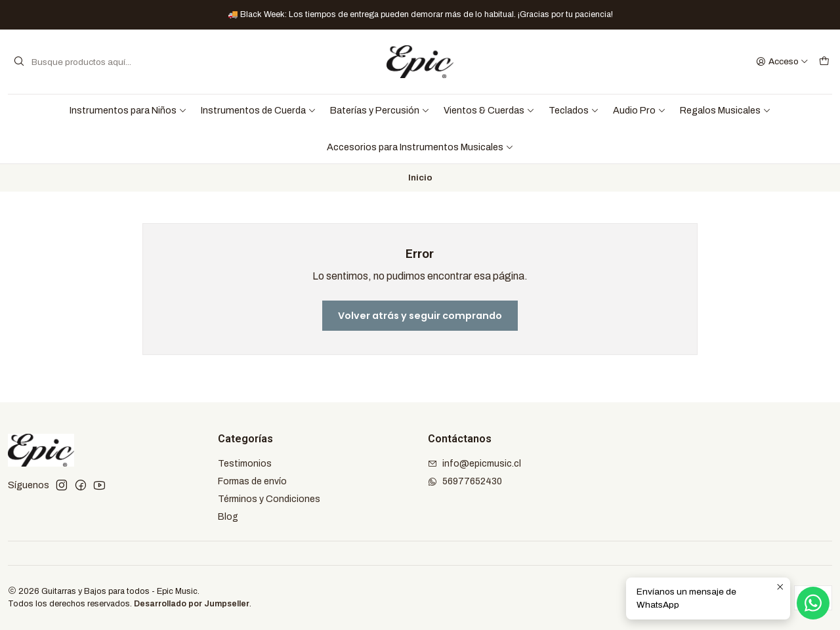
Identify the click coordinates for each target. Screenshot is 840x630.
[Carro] (824, 62)
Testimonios (245, 464)
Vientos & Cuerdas (489, 110)
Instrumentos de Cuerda (259, 110)
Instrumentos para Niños (128, 110)
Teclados (574, 110)
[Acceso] (782, 62)
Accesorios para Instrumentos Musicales (420, 147)
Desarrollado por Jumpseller (192, 604)
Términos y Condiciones (269, 499)
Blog (228, 517)
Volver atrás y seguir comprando (420, 316)
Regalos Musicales (725, 110)
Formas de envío (252, 481)
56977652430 (465, 481)
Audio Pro (640, 110)
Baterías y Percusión (380, 110)
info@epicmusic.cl (474, 464)
